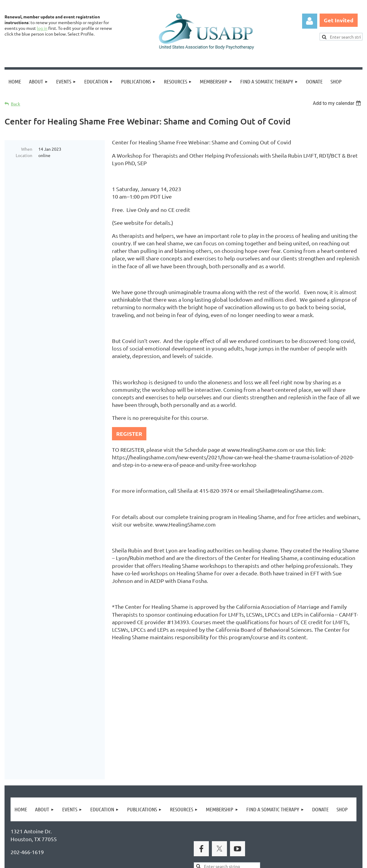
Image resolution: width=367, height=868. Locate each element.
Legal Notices (67, 834)
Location (24, 155)
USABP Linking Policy (196, 834)
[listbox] (338, 103)
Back (16, 104)
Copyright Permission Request (126, 834)
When (27, 149)
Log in (310, 21)
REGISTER (129, 434)
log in (42, 28)
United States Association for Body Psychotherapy (106, 774)
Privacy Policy (27, 834)
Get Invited (339, 20)
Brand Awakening (89, 760)
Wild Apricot (290, 861)
